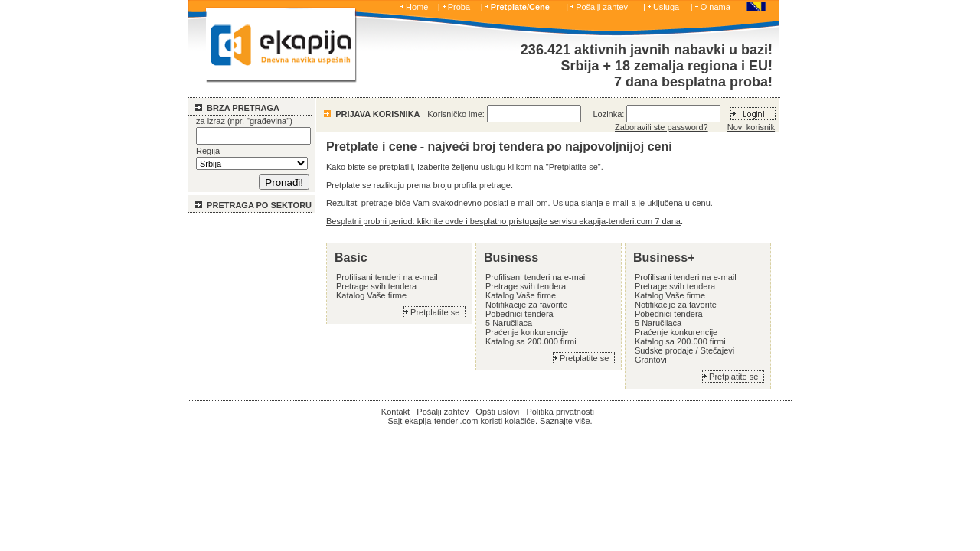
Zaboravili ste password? (661, 127)
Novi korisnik (751, 127)
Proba (459, 7)
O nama (715, 7)
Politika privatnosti (560, 412)
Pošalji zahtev (602, 7)
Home (417, 7)
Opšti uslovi (497, 412)
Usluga (666, 7)
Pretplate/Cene (520, 7)
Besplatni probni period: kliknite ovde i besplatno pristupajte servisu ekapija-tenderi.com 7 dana (503, 221)
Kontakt (395, 412)
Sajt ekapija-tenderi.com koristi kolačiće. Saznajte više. (490, 421)
